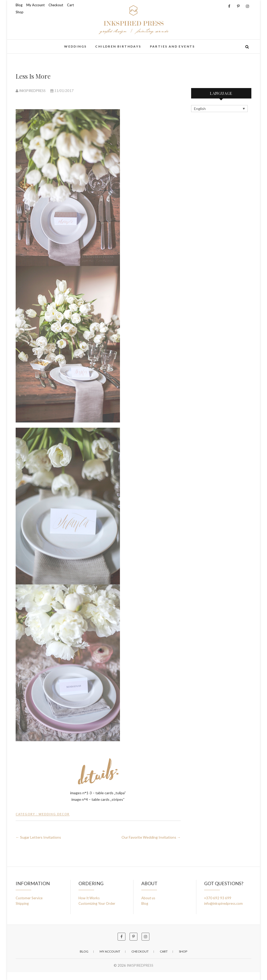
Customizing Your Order (97, 903)
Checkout (56, 5)
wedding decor (54, 814)
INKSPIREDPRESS (31, 91)
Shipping (22, 903)
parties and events (172, 46)
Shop (20, 12)
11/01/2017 (62, 91)
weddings (75, 46)
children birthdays (118, 46)
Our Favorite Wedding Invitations (151, 837)
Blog (19, 5)
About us (148, 898)
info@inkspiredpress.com (223, 903)
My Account (35, 5)
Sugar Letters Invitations (38, 837)
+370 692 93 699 (218, 898)
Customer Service (29, 898)
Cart (70, 5)
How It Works (89, 898)
